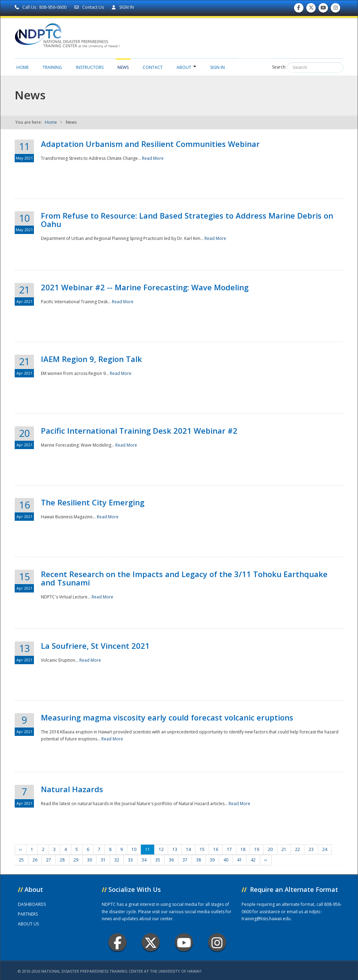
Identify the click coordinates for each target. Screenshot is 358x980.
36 (171, 860)
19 (257, 849)
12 (161, 849)
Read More (153, 158)
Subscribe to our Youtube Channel (323, 9)
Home (23, 67)
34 (144, 860)
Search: (279, 67)
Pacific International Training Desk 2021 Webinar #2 (139, 431)
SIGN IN (123, 7)
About (186, 67)
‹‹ (21, 849)
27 (49, 860)
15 (202, 849)
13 (175, 849)
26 (35, 860)
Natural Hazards (72, 789)
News (123, 67)
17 (229, 849)
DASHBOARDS (32, 904)
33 (130, 860)
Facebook (118, 942)
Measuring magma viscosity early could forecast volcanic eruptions (167, 717)
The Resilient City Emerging (93, 502)
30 (89, 860)
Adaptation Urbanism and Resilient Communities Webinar (150, 144)
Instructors (90, 67)
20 (270, 849)
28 (62, 860)
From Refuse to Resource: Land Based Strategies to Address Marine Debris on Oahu (187, 220)
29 (76, 860)
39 (212, 860)
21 (284, 849)
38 (199, 860)
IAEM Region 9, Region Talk (91, 359)
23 (311, 849)
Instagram (217, 942)
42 (253, 860)
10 (134, 849)
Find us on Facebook (299, 9)
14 (188, 849)
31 (103, 860)
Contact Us (90, 7)
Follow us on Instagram (336, 9)
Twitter (151, 942)
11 (148, 849)
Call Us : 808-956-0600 (41, 7)
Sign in (217, 67)
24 (325, 849)
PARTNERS (28, 914)
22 (298, 849)
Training (52, 67)
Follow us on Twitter (311, 9)
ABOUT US (28, 924)
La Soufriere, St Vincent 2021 (95, 646)
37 (185, 860)
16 (216, 849)
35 (158, 860)
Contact (153, 67)
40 (226, 860)
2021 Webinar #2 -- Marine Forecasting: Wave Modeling (145, 287)
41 (239, 860)
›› (266, 860)
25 (21, 860)
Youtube (184, 942)
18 (243, 849)
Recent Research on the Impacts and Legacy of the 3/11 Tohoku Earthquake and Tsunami (184, 578)
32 (117, 860)
